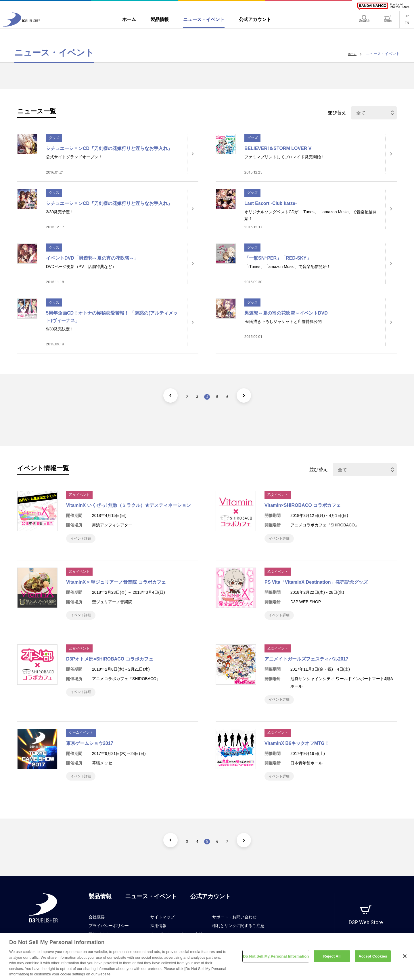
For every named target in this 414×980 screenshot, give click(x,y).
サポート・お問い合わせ (234, 928)
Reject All (332, 959)
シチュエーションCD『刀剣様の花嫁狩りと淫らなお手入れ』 (109, 148)
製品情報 (100, 908)
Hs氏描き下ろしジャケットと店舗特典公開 (283, 321)
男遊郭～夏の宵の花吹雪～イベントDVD (286, 313)
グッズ (54, 138)
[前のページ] (160, 395)
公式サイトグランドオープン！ (74, 157)
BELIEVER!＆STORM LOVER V (278, 148)
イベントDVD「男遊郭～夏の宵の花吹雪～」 (92, 258)
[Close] (405, 958)
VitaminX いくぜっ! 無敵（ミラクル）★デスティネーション (129, 505)
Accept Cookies (373, 959)
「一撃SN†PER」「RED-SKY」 (278, 258)
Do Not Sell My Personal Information (276, 959)
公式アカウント (210, 908)
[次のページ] (254, 395)
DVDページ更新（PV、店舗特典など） (81, 267)
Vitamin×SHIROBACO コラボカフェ (303, 505)
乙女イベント (79, 495)
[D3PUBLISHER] (22, 28)
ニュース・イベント (151, 908)
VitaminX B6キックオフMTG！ (297, 752)
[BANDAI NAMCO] (383, 6)
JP (407, 19)
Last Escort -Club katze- (271, 203)
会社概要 (97, 928)
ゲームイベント (81, 741)
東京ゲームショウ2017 (90, 752)
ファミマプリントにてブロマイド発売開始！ (285, 157)
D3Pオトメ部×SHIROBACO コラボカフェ (110, 665)
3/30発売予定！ (60, 212)
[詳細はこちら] (193, 154)
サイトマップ (162, 928)
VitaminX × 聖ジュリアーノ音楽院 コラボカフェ (116, 585)
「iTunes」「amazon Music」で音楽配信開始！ (287, 267)
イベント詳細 (84, 540)
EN (407, 26)
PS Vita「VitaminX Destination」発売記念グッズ (316, 585)
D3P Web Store (366, 934)
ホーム (351, 54)
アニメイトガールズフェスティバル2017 (306, 665)
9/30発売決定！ (60, 329)
